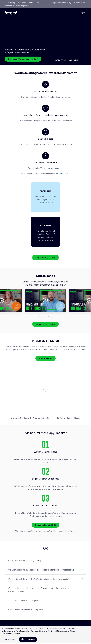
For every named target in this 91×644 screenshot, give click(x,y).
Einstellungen (10, 639)
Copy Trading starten (45, 259)
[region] (45, 635)
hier (63, 174)
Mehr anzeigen (45, 360)
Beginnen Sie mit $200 (46, 526)
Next (50, 318)
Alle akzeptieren (28, 639)
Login (82, 13)
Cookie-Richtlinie (54, 631)
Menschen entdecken (45, 326)
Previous (41, 318)
